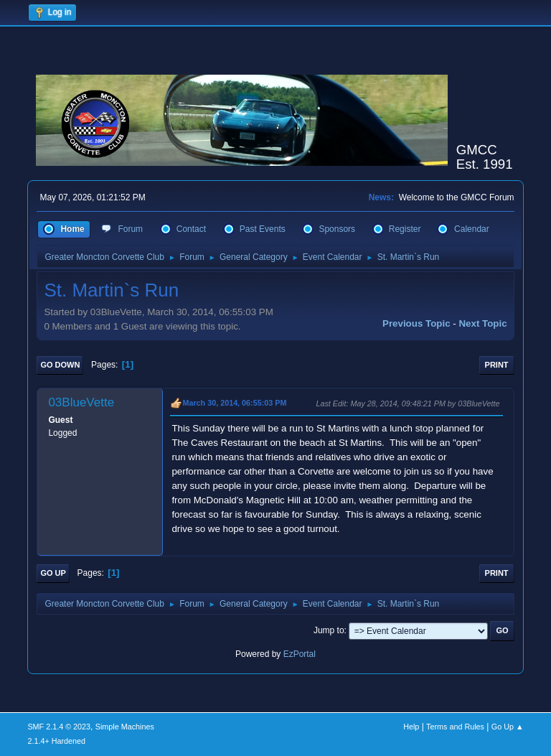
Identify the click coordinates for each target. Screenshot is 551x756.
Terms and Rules (455, 727)
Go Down (60, 365)
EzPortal (300, 654)
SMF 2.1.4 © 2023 (59, 727)
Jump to (329, 630)
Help (411, 727)
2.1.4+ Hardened (56, 741)
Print (497, 365)
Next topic (482, 323)
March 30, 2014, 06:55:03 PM (234, 403)
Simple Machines (125, 727)
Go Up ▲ (508, 727)
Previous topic (416, 323)
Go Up (53, 573)
